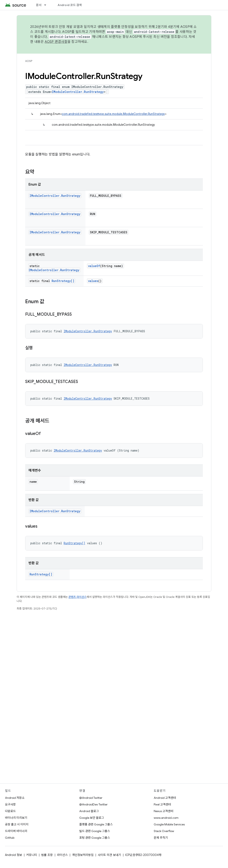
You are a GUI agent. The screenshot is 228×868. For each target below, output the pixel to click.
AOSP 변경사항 (56, 42)
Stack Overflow (164, 831)
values (93, 281)
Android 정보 (14, 855)
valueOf (94, 266)
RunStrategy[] (63, 281)
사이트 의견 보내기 (109, 855)
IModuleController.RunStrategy (78, 92)
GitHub (10, 838)
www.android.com (166, 818)
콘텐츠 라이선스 (77, 597)
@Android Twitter (91, 798)
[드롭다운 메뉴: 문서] (47, 5)
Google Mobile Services (169, 824)
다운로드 (10, 811)
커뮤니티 (32, 855)
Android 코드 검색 (70, 5)
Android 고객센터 (165, 798)
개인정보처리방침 (83, 855)
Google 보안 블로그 (92, 818)
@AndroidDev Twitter (93, 804)
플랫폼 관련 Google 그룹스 (96, 824)
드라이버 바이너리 (16, 831)
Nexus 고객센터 (164, 811)
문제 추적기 (161, 838)
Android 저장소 (15, 798)
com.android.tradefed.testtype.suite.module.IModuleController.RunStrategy (113, 114)
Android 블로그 (89, 811)
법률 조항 (47, 855)
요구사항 (10, 804)
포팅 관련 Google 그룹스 (95, 838)
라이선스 (62, 855)
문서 (39, 5)
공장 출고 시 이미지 (17, 824)
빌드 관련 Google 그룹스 (95, 831)
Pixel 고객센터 (162, 804)
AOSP (29, 61)
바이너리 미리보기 (16, 818)
